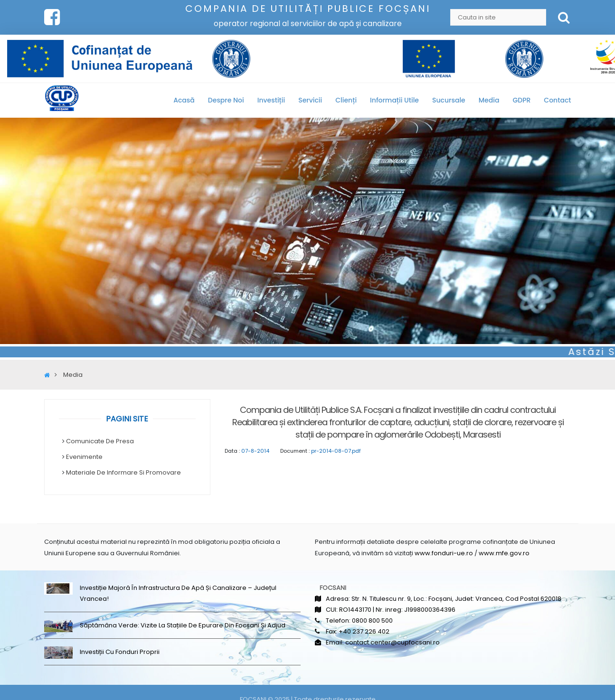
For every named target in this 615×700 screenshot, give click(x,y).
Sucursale (449, 100)
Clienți (346, 100)
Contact (557, 100)
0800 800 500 (372, 621)
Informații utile (394, 100)
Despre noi (226, 100)
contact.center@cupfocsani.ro (393, 642)
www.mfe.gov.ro (504, 553)
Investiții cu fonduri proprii (120, 652)
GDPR (521, 100)
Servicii (310, 100)
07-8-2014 (255, 451)
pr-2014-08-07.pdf (336, 451)
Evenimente (84, 457)
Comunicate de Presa (100, 441)
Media (489, 100)
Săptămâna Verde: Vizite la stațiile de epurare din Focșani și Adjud (183, 625)
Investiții (271, 100)
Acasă (184, 100)
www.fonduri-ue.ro (444, 553)
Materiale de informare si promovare (123, 472)
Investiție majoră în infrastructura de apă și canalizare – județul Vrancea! (178, 593)
